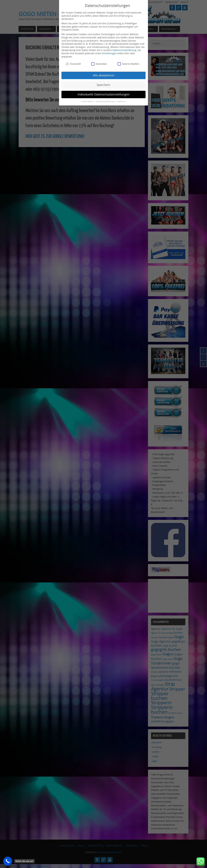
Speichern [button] (103, 83)
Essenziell (73, 62)
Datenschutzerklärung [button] (105, 100)
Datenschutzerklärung (124, 48)
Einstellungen (109, 52)
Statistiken (99, 62)
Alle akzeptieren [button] (104, 74)
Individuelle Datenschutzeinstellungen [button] (104, 93)
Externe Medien (128, 62)
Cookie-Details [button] (87, 100)
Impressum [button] (121, 100)
